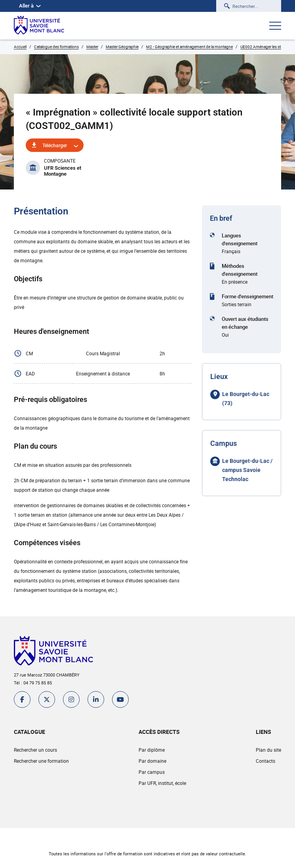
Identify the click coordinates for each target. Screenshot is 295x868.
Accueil (20, 47)
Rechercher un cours (35, 750)
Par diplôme (152, 750)
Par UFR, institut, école (162, 783)
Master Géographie (122, 47)
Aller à (30, 6)
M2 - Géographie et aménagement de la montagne (189, 47)
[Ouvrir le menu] (275, 27)
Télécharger (55, 145)
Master (92, 47)
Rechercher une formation (41, 761)
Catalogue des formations (56, 47)
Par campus (152, 772)
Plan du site (268, 750)
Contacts (265, 761)
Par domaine (152, 761)
